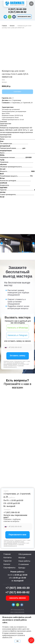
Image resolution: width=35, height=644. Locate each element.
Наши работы (24, 561)
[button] (24, 17)
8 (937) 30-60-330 (17, 9)
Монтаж (22, 558)
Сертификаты (10, 568)
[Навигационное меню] (31, 4)
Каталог (12, 26)
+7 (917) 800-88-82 (17, 592)
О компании (24, 564)
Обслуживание (25, 554)
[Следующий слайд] (33, 243)
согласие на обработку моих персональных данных (14, 363)
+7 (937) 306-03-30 (12, 512)
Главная (4, 26)
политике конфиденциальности (14, 366)
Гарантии (8, 561)
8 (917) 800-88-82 (17, 12)
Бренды (22, 568)
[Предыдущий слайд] (2, 243)
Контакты (8, 557)
